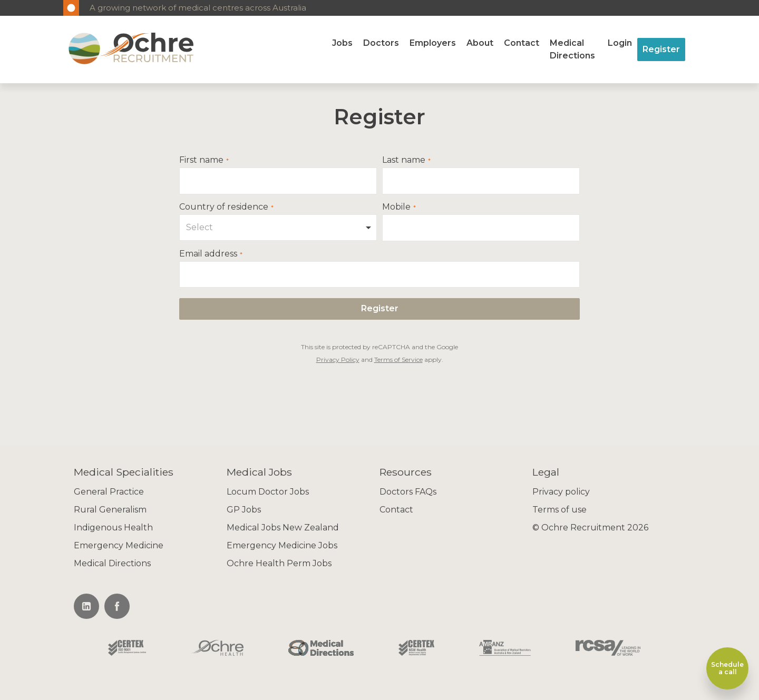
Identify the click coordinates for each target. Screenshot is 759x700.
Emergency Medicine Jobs (282, 545)
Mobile (396, 207)
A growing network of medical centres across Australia (198, 8)
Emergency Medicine (119, 545)
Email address (208, 254)
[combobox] (278, 228)
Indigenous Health (113, 528)
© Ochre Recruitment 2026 (590, 528)
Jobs (342, 43)
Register (661, 49)
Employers (433, 43)
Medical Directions (572, 49)
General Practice (109, 492)
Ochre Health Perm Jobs (279, 563)
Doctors (381, 43)
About (480, 43)
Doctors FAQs (408, 492)
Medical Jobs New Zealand (283, 528)
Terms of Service (398, 359)
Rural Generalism (110, 510)
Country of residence (224, 207)
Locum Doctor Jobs (268, 492)
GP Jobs (244, 510)
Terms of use (559, 510)
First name (201, 160)
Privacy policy (561, 492)
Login (620, 43)
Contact (522, 43)
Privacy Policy (338, 359)
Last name (404, 160)
